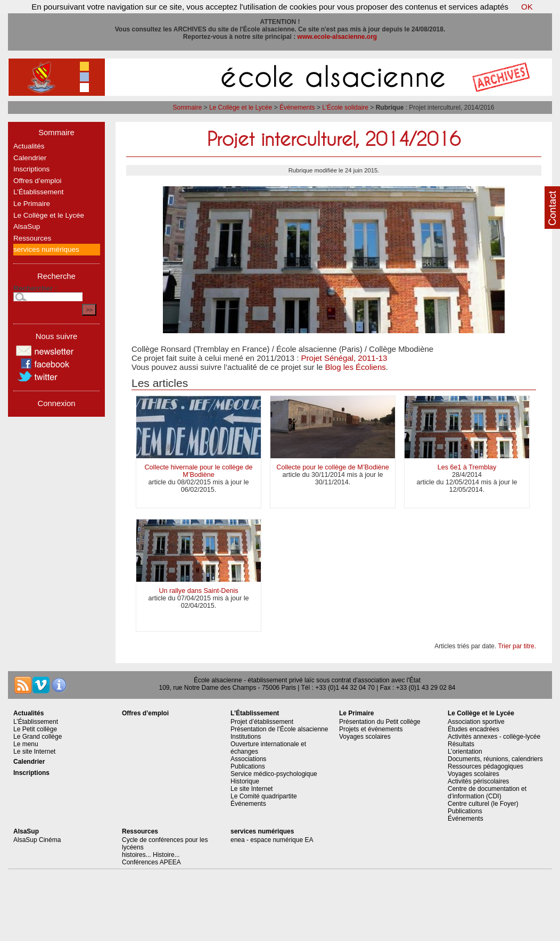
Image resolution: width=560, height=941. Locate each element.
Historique (245, 781)
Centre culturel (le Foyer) (483, 804)
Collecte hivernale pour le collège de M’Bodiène (198, 471)
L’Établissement (39, 192)
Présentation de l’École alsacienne (279, 729)
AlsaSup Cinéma (37, 840)
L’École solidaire (345, 108)
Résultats (461, 744)
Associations (248, 759)
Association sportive (476, 722)
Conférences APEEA (151, 862)
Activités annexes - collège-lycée (494, 737)
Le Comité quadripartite (264, 796)
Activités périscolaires (478, 781)
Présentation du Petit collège (380, 722)
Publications (248, 766)
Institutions (246, 737)
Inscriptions (31, 169)
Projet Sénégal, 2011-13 (344, 358)
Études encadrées (473, 729)
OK (527, 7)
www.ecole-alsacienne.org (337, 37)
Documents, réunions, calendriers (495, 759)
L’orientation (465, 752)
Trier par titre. (517, 646)
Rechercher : (35, 288)
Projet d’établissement (262, 722)
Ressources (32, 238)
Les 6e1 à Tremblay (467, 467)
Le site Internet (34, 752)
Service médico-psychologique (274, 774)
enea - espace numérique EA (272, 840)
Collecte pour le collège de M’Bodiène (332, 467)
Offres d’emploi (38, 181)
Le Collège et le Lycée (241, 108)
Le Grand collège (38, 737)
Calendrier (30, 158)
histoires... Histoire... (151, 855)
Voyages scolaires (365, 737)
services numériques (46, 249)
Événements (297, 108)
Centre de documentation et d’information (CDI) (487, 793)
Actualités (29, 146)
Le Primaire (32, 204)
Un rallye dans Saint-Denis (198, 591)
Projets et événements (371, 729)
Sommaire (188, 108)
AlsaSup (27, 226)
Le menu (26, 744)
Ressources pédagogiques (485, 766)
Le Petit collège (35, 729)
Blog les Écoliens (356, 367)
